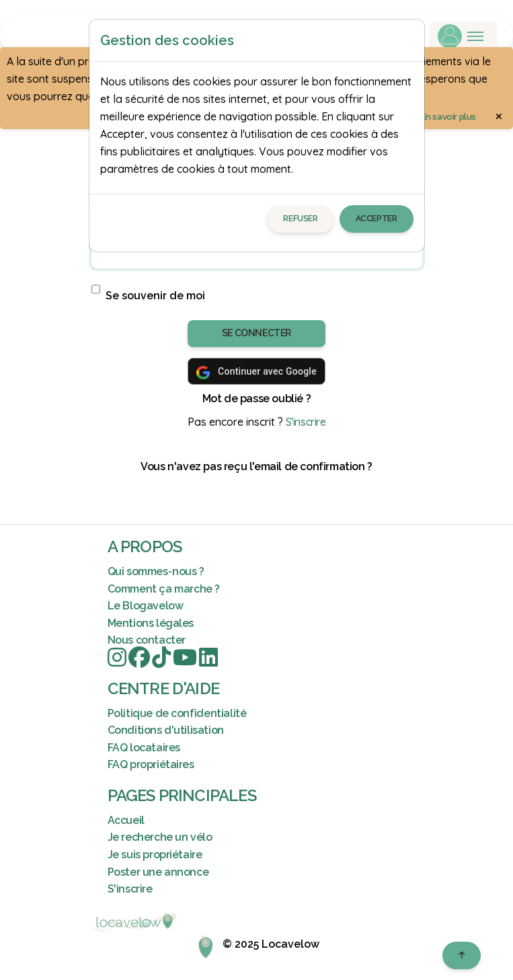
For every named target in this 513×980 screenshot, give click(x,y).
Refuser (300, 219)
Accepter (377, 219)
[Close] (408, 40)
